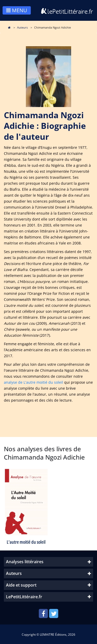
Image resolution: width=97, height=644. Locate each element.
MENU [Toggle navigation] (17, 10)
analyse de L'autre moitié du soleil (33, 382)
